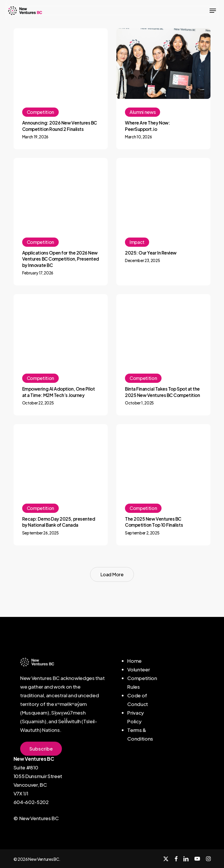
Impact (137, 242)
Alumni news (143, 112)
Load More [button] (112, 574)
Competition (40, 112)
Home (134, 661)
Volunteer (138, 669)
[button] (213, 11)
